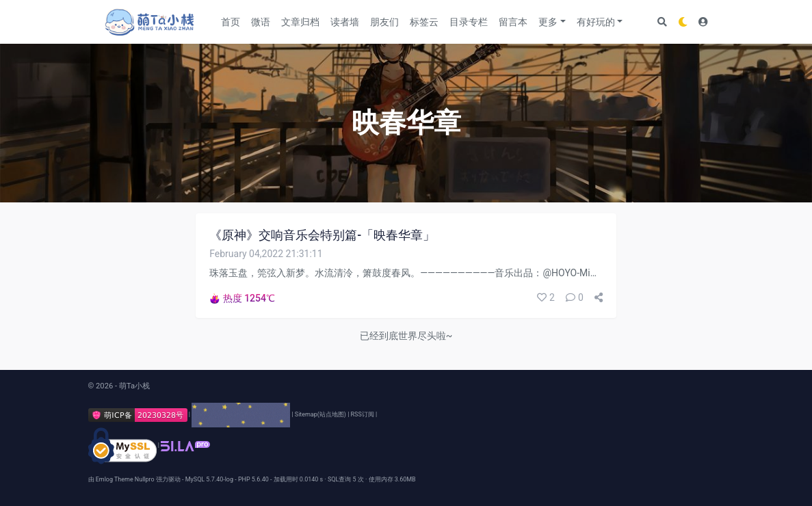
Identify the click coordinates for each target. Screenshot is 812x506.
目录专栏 (469, 22)
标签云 (424, 22)
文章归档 (300, 22)
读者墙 (345, 22)
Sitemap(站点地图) (320, 414)
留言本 (513, 22)
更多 (548, 22)
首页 (231, 22)
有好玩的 (596, 22)
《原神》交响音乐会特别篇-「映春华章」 (322, 235)
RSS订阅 (363, 414)
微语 (261, 22)
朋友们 (384, 22)
